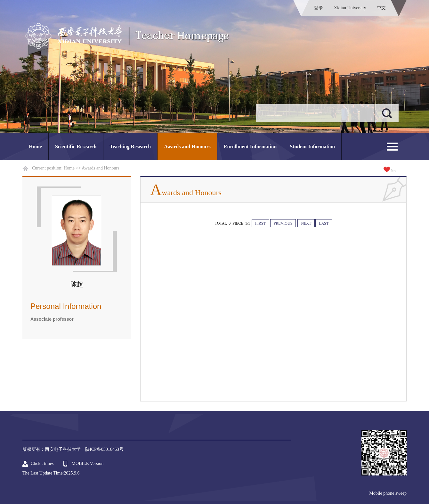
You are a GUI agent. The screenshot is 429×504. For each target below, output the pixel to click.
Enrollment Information (250, 147)
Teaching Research (130, 147)
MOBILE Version (88, 463)
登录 (319, 8)
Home (35, 147)
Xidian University (350, 8)
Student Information (312, 147)
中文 (381, 8)
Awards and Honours (187, 147)
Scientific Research (76, 147)
